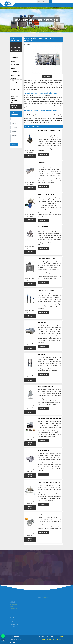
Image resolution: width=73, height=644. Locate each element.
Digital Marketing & (47, 639)
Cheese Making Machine (15, 68)
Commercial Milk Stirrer (15, 72)
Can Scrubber (14, 57)
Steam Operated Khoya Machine (15, 93)
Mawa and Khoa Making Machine (15, 86)
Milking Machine (15, 47)
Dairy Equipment (15, 50)
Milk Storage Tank (15, 76)
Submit (14, 145)
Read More (43, 155)
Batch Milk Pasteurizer (14, 82)
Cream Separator (16, 44)
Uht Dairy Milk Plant (14, 102)
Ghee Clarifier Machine (14, 61)
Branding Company (58, 639)
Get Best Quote (30, 156)
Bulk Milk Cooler (15, 90)
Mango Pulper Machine (14, 97)
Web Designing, (59, 636)
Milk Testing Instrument (14, 106)
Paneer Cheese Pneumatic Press (15, 54)
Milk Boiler (14, 78)
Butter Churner (15, 64)
